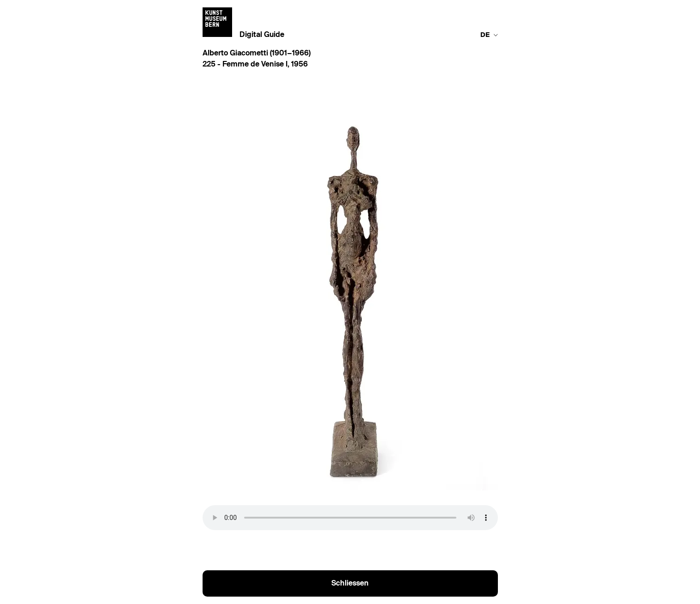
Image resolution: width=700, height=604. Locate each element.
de (489, 35)
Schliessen (350, 584)
